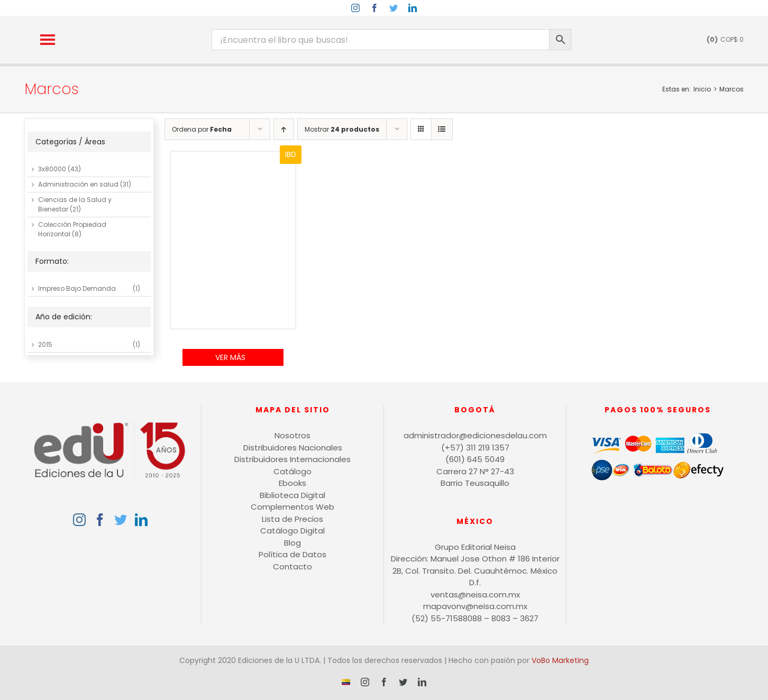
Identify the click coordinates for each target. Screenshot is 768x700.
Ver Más (230, 357)
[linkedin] (413, 8)
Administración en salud (78, 184)
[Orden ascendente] (284, 129)
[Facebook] (100, 520)
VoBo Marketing (560, 660)
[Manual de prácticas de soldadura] (233, 241)
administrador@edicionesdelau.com (475, 435)
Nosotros (292, 435)
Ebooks (292, 483)
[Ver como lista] (442, 129)
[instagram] (355, 8)
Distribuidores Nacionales (293, 448)
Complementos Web (292, 507)
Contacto (292, 567)
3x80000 (52, 169)
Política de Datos (292, 554)
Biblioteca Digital (292, 495)
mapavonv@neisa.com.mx (475, 606)
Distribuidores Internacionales (292, 459)
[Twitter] (121, 520)
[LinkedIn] (141, 520)
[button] (48, 40)
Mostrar (342, 129)
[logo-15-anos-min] (141, 25)
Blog (292, 543)
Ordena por (202, 129)
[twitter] (394, 8)
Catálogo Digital (292, 531)
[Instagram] (79, 520)
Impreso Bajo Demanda (77, 288)
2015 (45, 344)
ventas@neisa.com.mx (475, 595)
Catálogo (292, 471)
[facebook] (374, 8)
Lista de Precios (292, 519)
